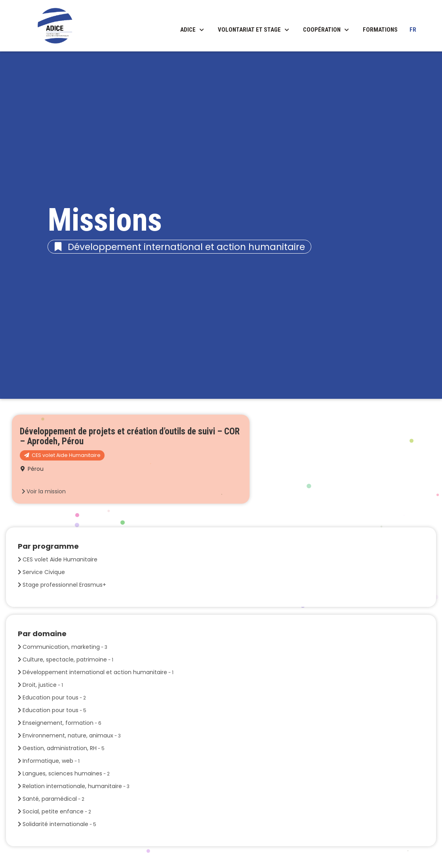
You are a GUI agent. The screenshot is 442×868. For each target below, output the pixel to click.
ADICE (188, 30)
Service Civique (44, 572)
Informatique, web (51, 761)
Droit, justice (43, 685)
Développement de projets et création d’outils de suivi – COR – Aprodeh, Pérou (130, 436)
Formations (380, 30)
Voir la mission (46, 491)
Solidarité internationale (59, 824)
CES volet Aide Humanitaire (60, 559)
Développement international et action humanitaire (98, 672)
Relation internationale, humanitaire (76, 786)
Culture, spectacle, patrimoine (68, 660)
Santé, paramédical (53, 799)
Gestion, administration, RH (64, 748)
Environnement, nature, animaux (72, 735)
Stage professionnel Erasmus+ (64, 585)
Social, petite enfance (57, 811)
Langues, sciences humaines (66, 773)
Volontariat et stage (249, 30)
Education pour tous (54, 697)
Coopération (322, 30)
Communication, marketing (65, 647)
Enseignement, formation (62, 723)
